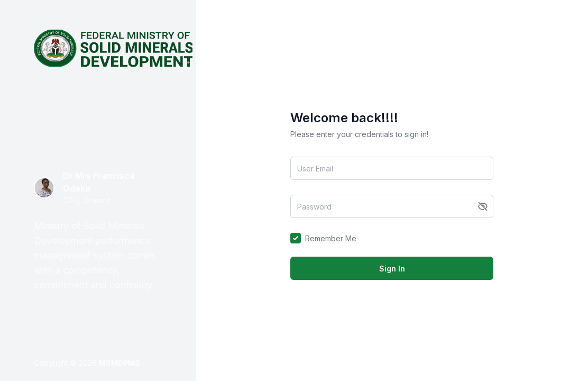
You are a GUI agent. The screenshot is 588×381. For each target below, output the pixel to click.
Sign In (392, 269)
